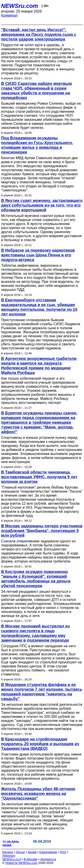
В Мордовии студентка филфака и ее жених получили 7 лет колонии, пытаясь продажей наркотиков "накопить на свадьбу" (42, 692)
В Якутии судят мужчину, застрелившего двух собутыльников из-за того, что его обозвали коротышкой (42, 205)
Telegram (9, 856)
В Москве (31, 859)
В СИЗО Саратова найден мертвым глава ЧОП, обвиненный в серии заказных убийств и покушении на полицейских (37, 91)
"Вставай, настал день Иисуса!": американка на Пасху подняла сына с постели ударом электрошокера (39, 35)
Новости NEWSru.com (21, 863)
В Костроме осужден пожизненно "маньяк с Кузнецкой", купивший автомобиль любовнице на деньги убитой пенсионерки (36, 579)
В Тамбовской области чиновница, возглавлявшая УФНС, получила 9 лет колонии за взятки (39, 477)
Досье (20, 852)
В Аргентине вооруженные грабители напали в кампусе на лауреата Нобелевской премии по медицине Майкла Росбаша (39, 366)
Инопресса (48, 859)
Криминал (9, 15)
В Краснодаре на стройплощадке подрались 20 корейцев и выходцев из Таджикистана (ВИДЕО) (40, 744)
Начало (8, 852)
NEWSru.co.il (12, 859)
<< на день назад (11, 843)
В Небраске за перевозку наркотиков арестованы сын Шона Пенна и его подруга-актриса (38, 255)
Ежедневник (48, 852)
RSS (63, 852)
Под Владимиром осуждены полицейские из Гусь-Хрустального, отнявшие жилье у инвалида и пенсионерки (37, 145)
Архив (32, 852)
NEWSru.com (20, 6)
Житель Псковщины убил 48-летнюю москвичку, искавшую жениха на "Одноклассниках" (38, 794)
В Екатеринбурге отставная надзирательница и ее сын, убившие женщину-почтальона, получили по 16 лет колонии (39, 307)
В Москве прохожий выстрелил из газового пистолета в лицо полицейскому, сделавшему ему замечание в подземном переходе (35, 633)
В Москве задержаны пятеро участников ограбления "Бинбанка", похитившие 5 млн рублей (42, 531)
